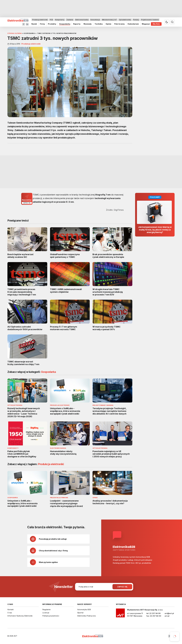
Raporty (77, 24)
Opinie (108, 24)
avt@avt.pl (169, 613)
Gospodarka (65, 24)
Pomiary (136, 20)
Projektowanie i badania (150, 20)
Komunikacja (95, 20)
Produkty (52, 24)
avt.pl (167, 616)
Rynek (34, 24)
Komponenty (60, 20)
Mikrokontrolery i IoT (109, 20)
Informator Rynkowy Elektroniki (20, 616)
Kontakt (11, 610)
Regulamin (46, 610)
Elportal (80, 613)
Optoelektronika (125, 20)
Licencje (46, 613)
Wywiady (88, 24)
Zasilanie (70, 20)
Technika (99, 24)
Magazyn (146, 24)
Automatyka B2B (84, 610)
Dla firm (156, 24)
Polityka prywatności (51, 616)
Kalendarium (133, 24)
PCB (51, 20)
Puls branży (119, 24)
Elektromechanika (82, 20)
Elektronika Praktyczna (86, 616)
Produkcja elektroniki (40, 20)
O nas (10, 613)
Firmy (42, 24)
